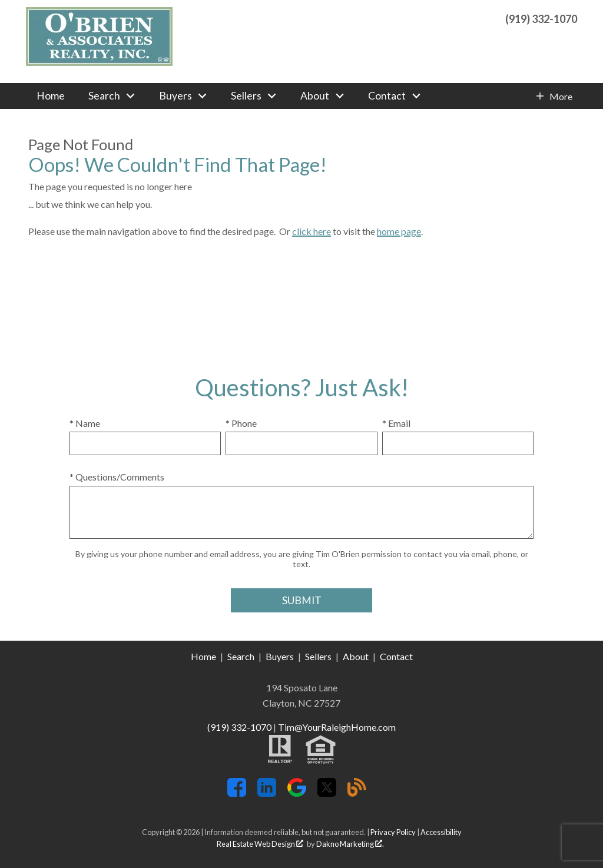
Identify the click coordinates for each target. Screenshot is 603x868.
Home (51, 96)
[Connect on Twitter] (327, 793)
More (561, 97)
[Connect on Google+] (297, 793)
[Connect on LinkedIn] (267, 793)
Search (241, 656)
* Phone (241, 423)
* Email (396, 423)
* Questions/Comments (117, 477)
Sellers (318, 656)
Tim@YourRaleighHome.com (337, 727)
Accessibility (441, 832)
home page (399, 231)
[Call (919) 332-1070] (541, 17)
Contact (396, 656)
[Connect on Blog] (357, 793)
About (356, 656)
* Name (85, 423)
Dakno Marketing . (350, 844)
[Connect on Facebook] (237, 793)
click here (312, 231)
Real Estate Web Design (260, 844)
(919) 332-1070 (239, 727)
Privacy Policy (393, 832)
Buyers (280, 656)
